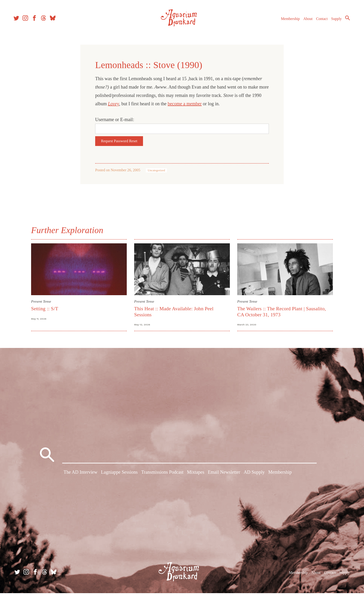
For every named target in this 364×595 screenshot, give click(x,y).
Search (345, 20)
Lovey (114, 104)
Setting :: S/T (45, 309)
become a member (185, 104)
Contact (320, 21)
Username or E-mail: (115, 119)
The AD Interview (81, 475)
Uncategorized (156, 170)
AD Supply (254, 475)
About (306, 21)
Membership (288, 21)
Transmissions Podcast (162, 475)
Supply (334, 21)
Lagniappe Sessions (119, 475)
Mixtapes (196, 475)
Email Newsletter (224, 475)
